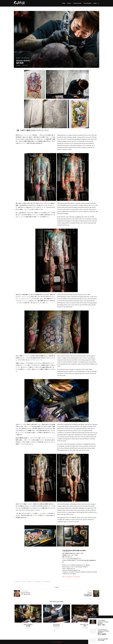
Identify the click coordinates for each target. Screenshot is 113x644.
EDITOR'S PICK (25, 58)
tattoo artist (47, 582)
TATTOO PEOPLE (87, 3)
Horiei (24, 582)
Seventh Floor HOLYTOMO (56, 625)
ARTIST (69, 3)
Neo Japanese (37, 582)
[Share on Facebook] (55, 587)
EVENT (95, 3)
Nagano (30, 582)
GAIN (19, 65)
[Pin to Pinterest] (58, 587)
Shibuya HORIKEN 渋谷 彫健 (28, 625)
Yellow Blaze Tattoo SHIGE (85, 625)
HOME (64, 3)
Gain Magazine (58, 642)
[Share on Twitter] (56, 587)
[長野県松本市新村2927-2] (36, 561)
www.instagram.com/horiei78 (72, 577)
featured (17, 582)
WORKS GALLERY (77, 3)
